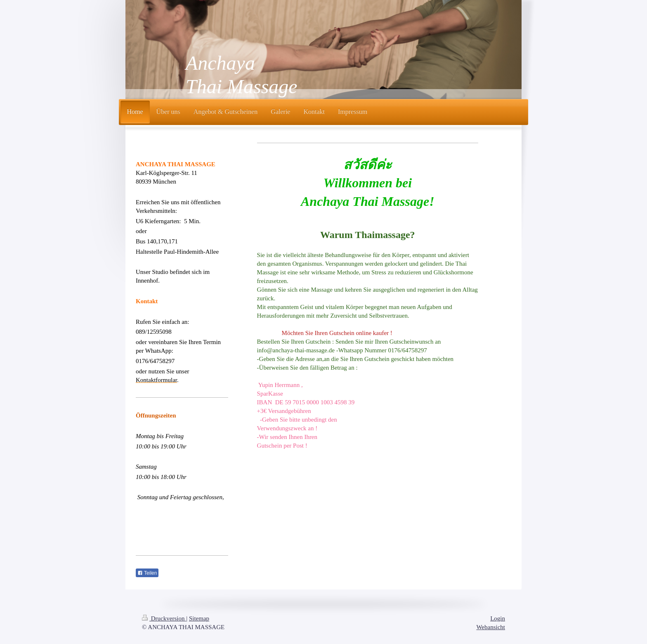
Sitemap (199, 618)
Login (498, 618)
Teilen (147, 573)
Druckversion (164, 618)
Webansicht (491, 627)
